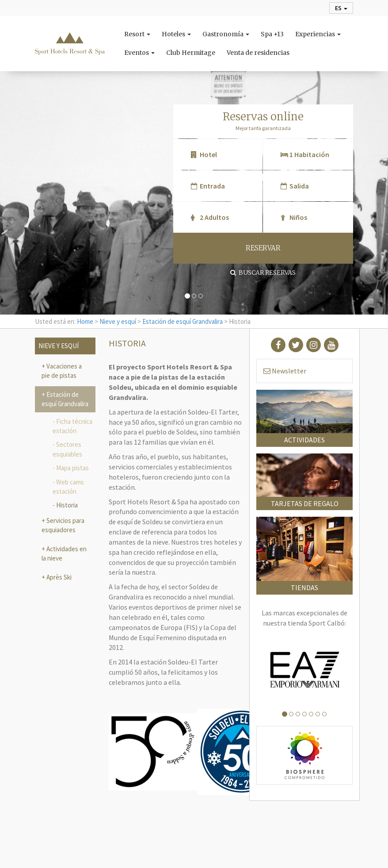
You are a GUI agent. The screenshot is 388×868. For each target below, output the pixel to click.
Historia (67, 505)
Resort (137, 34)
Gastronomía (226, 34)
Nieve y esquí (118, 321)
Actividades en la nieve (64, 553)
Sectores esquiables (67, 449)
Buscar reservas (263, 273)
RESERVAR (263, 248)
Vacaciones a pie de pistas (62, 371)
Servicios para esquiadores (63, 525)
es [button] (341, 8)
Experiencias (318, 34)
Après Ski (58, 577)
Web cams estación (68, 487)
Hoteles (176, 34)
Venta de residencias (258, 53)
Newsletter (285, 371)
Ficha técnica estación (72, 426)
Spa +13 (272, 34)
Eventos (139, 53)
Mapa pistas (72, 468)
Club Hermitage (191, 53)
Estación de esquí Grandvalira (183, 321)
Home (85, 321)
